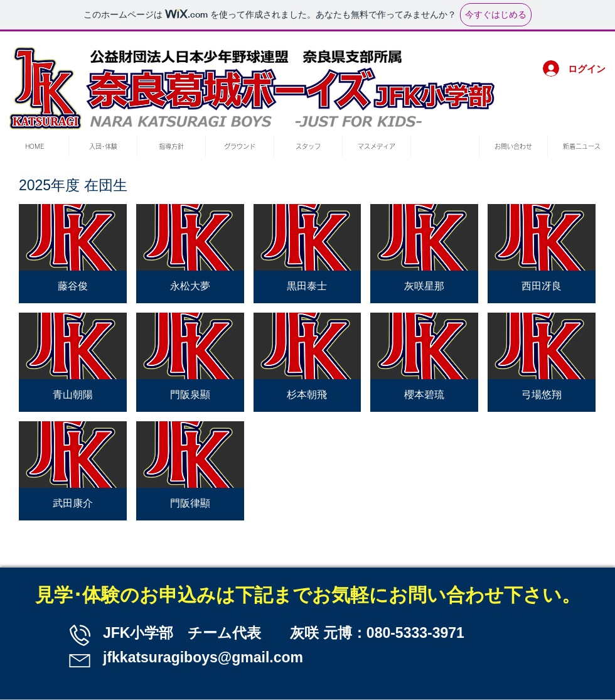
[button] (73, 254)
